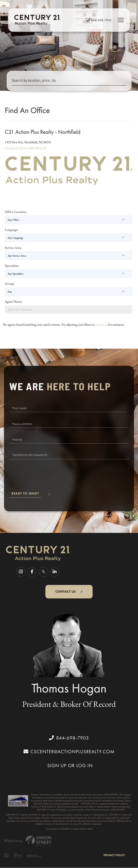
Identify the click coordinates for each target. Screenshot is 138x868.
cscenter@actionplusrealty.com (69, 752)
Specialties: (12, 266)
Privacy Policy (114, 855)
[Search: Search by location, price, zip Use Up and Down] (69, 81)
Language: (12, 230)
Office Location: (16, 212)
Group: (10, 284)
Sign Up (57, 766)
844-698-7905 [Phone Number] (99, 20)
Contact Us (12, 148)
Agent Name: (14, 302)
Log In (85, 766)
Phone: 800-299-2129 (33, 148)
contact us (101, 325)
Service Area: (13, 248)
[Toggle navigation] (121, 20)
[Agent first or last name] (68, 310)
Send (25, 495)
